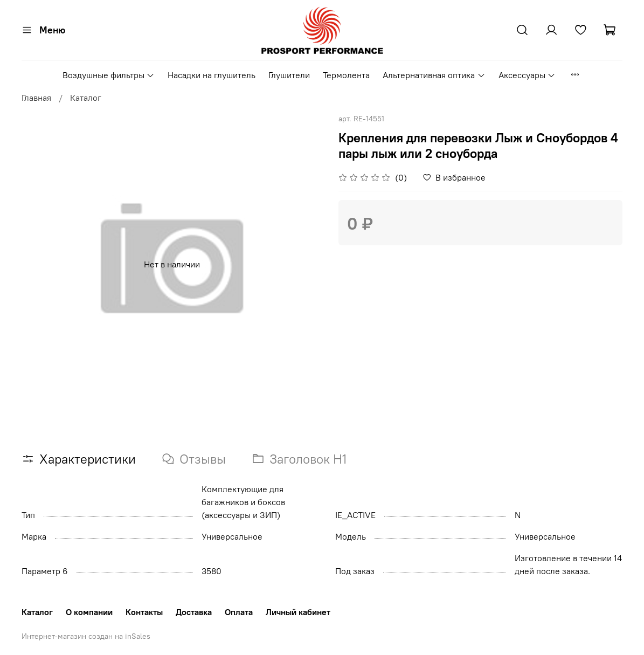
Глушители (289, 75)
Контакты (144, 612)
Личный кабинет (298, 612)
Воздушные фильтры (109, 75)
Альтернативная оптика (434, 75)
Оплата (239, 612)
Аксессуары (527, 75)
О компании (89, 612)
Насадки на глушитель (212, 75)
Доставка (194, 612)
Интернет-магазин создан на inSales (86, 636)
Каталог (86, 98)
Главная (36, 98)
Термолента (346, 75)
